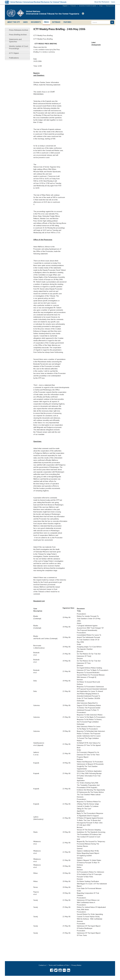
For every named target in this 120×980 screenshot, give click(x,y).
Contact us (42, 965)
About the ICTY (14, 22)
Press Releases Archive (19, 30)
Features (67, 22)
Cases (25, 22)
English (65, 6)
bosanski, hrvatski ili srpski (87, 6)
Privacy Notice (76, 965)
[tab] (17, 30)
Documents (36, 22)
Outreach (56, 22)
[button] (83, 14)
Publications (14, 58)
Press (46, 22)
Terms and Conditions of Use (59, 965)
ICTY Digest (14, 53)
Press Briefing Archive (18, 35)
